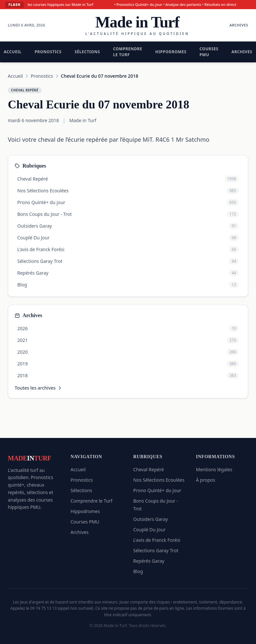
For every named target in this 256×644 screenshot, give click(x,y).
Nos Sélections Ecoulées (159, 480)
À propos (206, 480)
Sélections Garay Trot (156, 550)
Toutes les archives (38, 388)
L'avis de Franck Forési (157, 540)
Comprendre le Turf (128, 52)
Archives (239, 25)
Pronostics (48, 52)
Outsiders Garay (151, 519)
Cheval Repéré (149, 469)
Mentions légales (214, 469)
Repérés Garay (149, 561)
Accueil (15, 76)
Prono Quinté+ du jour (157, 490)
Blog (138, 571)
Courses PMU (209, 52)
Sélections (87, 52)
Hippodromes (171, 52)
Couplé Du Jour (150, 530)
